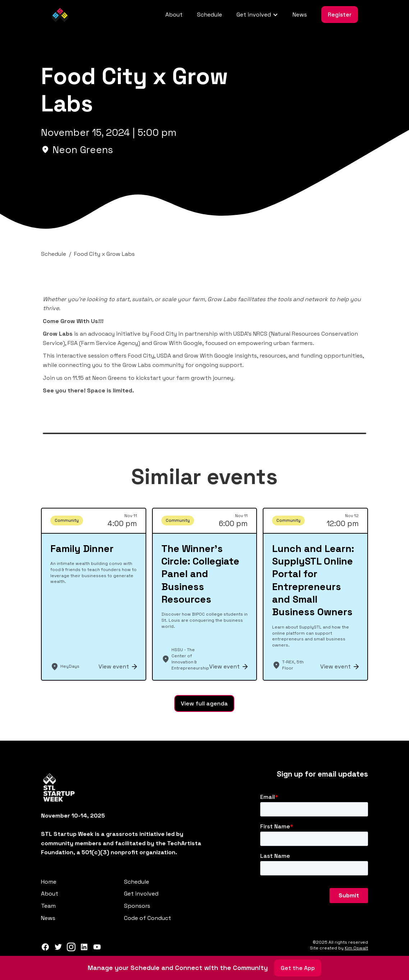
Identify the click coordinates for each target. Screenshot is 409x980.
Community (67, 520)
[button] (257, 15)
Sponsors (137, 906)
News (300, 15)
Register (340, 15)
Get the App (298, 968)
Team (48, 906)
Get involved (141, 894)
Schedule (210, 15)
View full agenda (204, 703)
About (174, 15)
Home (49, 882)
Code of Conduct (148, 918)
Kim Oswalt (356, 948)
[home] (60, 15)
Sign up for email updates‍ (322, 774)
